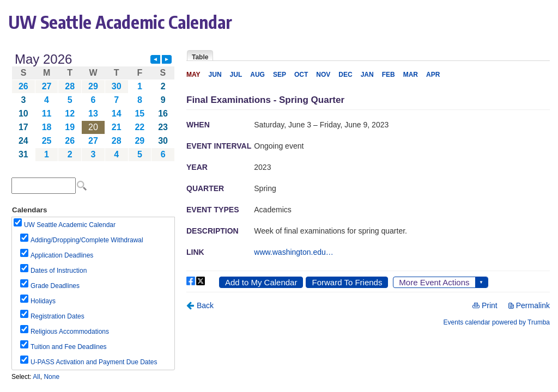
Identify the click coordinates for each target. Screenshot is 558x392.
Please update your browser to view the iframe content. (93, 107)
